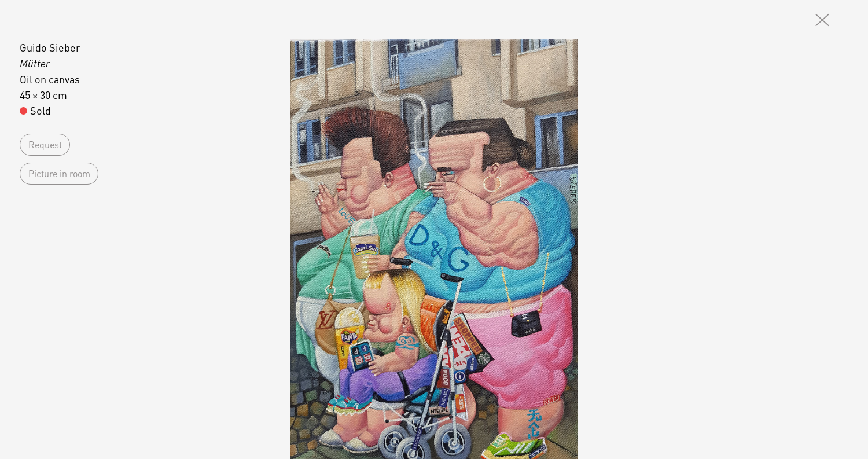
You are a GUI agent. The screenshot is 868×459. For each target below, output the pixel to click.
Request (45, 144)
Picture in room (59, 173)
